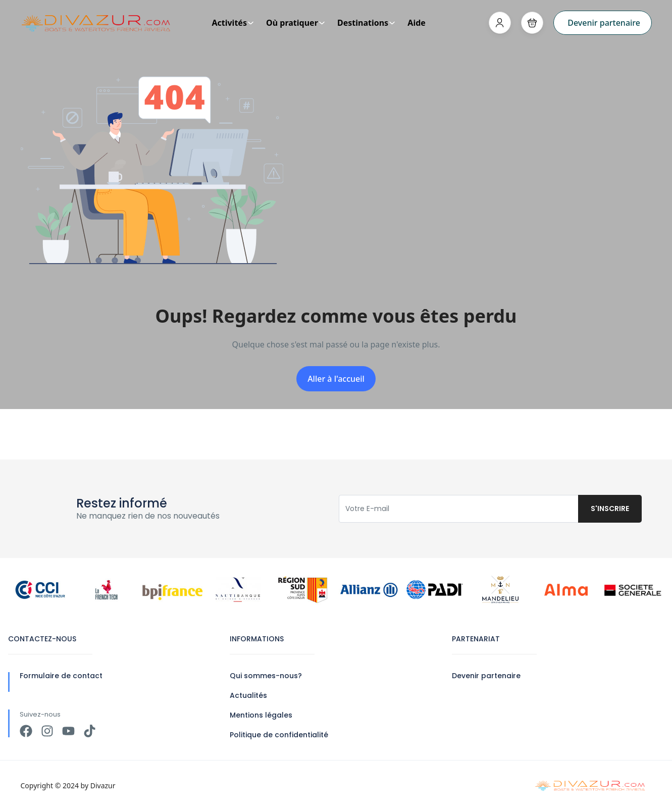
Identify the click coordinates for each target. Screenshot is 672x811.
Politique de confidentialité (279, 735)
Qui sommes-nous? (266, 676)
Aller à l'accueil (336, 379)
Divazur (103, 785)
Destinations (366, 23)
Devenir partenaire (604, 23)
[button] (532, 23)
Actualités (248, 695)
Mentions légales (261, 715)
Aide (417, 23)
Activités (233, 23)
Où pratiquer (296, 23)
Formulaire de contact (61, 676)
